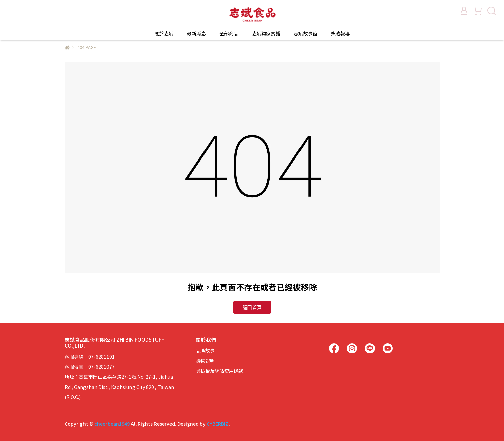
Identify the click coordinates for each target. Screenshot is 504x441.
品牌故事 (205, 350)
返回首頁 (252, 307)
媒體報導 (340, 33)
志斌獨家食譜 (266, 33)
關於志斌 (164, 33)
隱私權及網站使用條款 (219, 371)
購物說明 (205, 361)
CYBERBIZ (218, 424)
